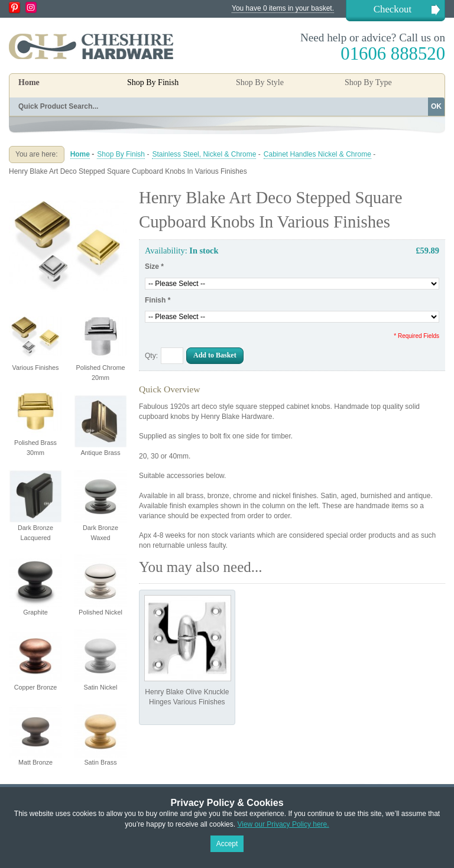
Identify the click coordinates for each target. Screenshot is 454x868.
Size (154, 266)
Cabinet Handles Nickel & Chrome (317, 154)
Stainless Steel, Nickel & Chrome (204, 154)
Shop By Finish (121, 154)
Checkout (393, 9)
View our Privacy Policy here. (283, 824)
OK (436, 106)
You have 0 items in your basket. (283, 8)
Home (29, 82)
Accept (227, 844)
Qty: (151, 356)
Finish (158, 300)
